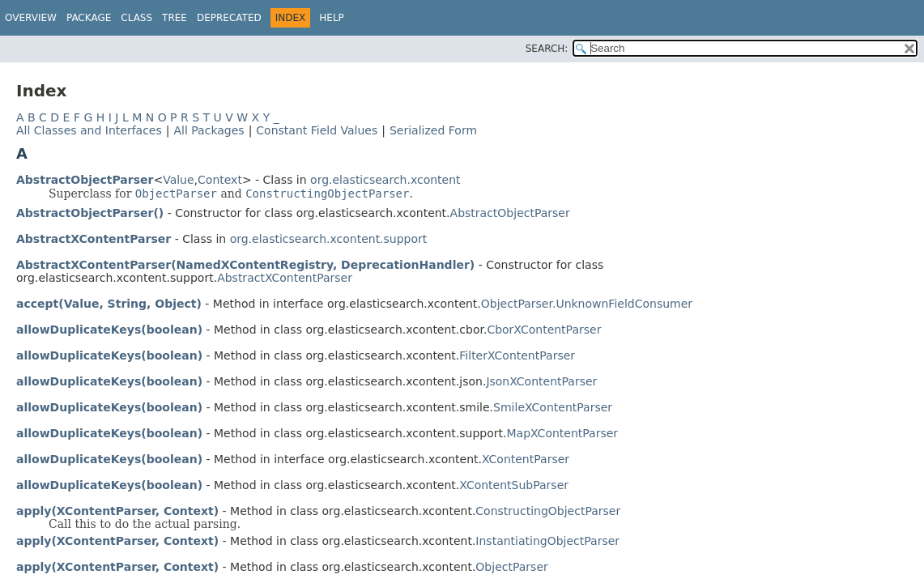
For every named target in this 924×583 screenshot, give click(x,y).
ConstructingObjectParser (548, 511)
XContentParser (526, 459)
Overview (31, 18)
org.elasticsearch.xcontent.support (329, 239)
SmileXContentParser (553, 407)
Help (332, 18)
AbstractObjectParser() (90, 213)
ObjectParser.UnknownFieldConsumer (587, 304)
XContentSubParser (514, 485)
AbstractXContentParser (94, 239)
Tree (175, 18)
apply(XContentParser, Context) (117, 511)
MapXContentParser (563, 433)
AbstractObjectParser (85, 180)
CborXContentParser (544, 330)
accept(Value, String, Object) (109, 304)
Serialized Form (433, 130)
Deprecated (229, 18)
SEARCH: (547, 49)
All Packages (209, 130)
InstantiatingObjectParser (547, 541)
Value (178, 180)
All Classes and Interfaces (89, 130)
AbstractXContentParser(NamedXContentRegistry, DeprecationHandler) (245, 265)
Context (220, 180)
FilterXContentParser (517, 355)
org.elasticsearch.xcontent (385, 180)
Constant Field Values (317, 130)
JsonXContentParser (541, 381)
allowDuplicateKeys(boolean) (109, 330)
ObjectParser (511, 567)
